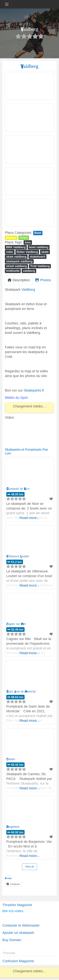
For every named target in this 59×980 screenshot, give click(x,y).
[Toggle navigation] (7, 4)
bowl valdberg (39, 247)
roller (10, 252)
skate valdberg (16, 257)
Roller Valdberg (27, 252)
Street (24, 238)
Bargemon (13, 827)
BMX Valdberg (16, 247)
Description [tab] (19, 280)
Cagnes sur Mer (16, 624)
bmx (28, 242)
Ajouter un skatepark (18, 933)
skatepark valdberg (19, 261)
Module (11, 238)
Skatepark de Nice (18, 489)
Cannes (11, 759)
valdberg (29, 271)
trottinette (13, 271)
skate (45, 252)
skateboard (38, 257)
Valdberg (28, 290)
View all (29, 867)
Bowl (38, 233)
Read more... (29, 518)
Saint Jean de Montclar (21, 691)
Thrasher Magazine (17, 905)
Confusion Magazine (18, 961)
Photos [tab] (43, 280)
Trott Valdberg (40, 266)
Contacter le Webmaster (21, 925)
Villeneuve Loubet (18, 556)
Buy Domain (12, 940)
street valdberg (16, 266)
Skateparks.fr (34, 390)
